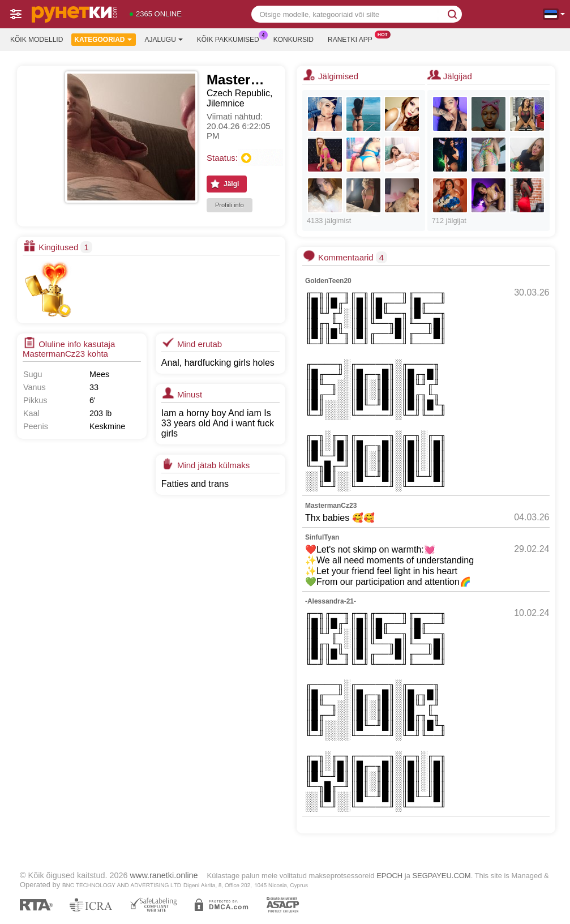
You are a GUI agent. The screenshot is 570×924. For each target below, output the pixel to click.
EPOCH (389, 876)
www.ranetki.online (164, 875)
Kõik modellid (37, 40)
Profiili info (230, 205)
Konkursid (293, 40)
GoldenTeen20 (328, 281)
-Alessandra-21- (331, 601)
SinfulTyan (322, 537)
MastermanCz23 (331, 506)
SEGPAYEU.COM (441, 876)
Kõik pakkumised (231, 38)
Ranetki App (353, 38)
